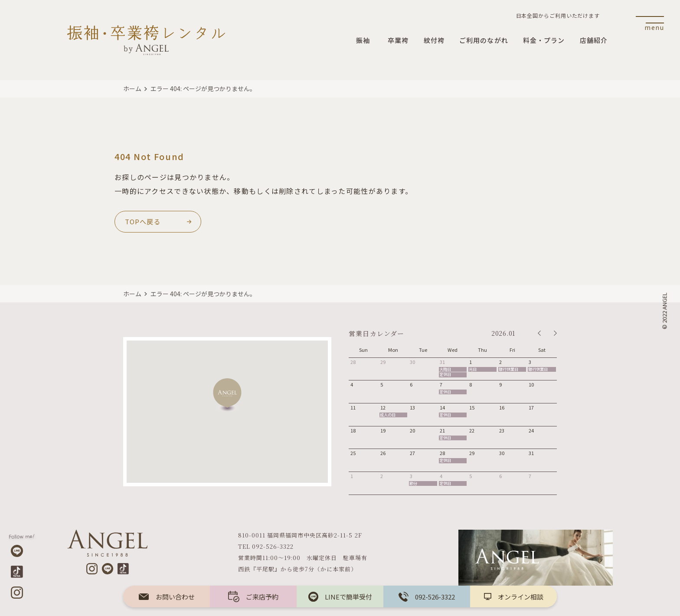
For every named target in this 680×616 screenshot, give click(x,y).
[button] (227, 395)
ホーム (132, 88)
